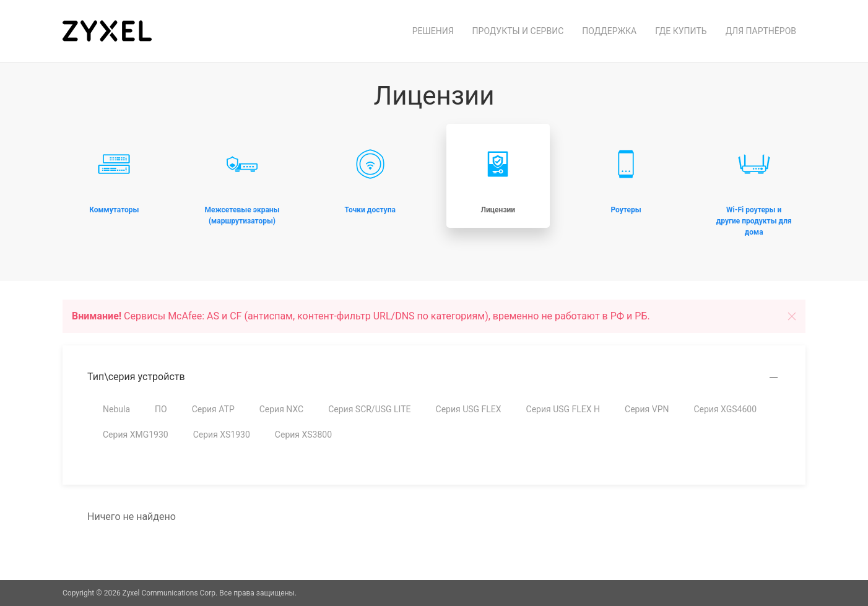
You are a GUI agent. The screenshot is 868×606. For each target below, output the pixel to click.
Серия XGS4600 (725, 409)
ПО (161, 409)
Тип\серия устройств (136, 377)
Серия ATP (213, 409)
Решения (433, 31)
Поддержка (609, 31)
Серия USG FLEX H (563, 409)
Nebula (116, 409)
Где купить (681, 31)
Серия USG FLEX (469, 409)
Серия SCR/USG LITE (369, 409)
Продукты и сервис (518, 31)
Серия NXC (281, 409)
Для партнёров (761, 31)
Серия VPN (647, 409)
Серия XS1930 (222, 435)
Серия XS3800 (303, 435)
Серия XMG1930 (136, 435)
